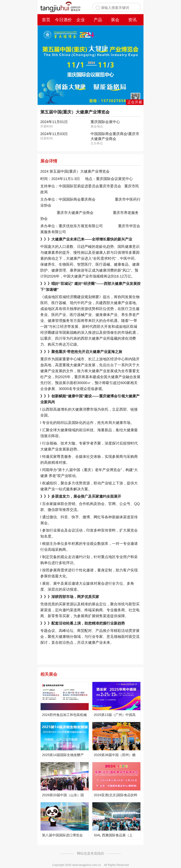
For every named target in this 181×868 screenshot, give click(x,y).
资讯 (132, 20)
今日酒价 (63, 20)
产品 (98, 20)
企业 (81, 20)
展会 (115, 20)
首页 (46, 20)
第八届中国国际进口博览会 (62, 835)
